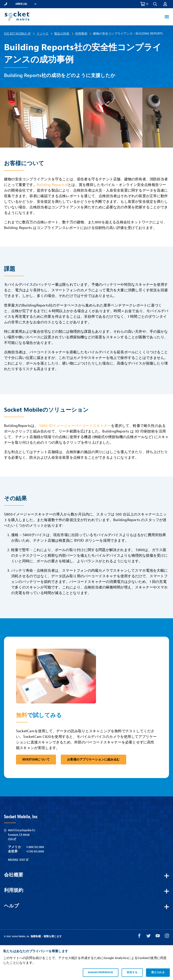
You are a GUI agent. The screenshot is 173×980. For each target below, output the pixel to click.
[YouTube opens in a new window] (158, 937)
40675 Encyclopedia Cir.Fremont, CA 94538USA (22, 835)
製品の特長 (62, 34)
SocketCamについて (36, 760)
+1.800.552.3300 (35, 847)
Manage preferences (100, 972)
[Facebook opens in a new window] (139, 937)
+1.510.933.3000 (35, 851)
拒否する (132, 972)
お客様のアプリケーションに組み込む (93, 760)
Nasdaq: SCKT (18, 860)
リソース (42, 34)
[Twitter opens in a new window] (148, 937)
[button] (155, 4)
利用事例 (81, 34)
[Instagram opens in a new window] (167, 937)
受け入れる (158, 972)
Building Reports (52, 185)
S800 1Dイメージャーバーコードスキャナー (75, 426)
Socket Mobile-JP (17, 34)
